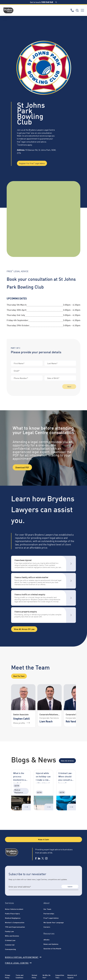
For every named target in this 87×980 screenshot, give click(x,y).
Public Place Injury (12, 914)
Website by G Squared (72, 976)
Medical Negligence (13, 918)
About (46, 903)
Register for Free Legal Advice (32, 163)
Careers (47, 927)
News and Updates (51, 944)
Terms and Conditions (20, 976)
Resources (49, 934)
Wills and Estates (12, 936)
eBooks (46, 940)
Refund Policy (34, 976)
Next (69, 386)
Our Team (47, 909)
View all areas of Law (24, 629)
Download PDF (22, 467)
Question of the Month (52, 948)
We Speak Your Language (54, 922)
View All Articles (67, 761)
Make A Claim (43, 839)
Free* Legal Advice (51, 918)
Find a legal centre (18, 963)
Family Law (9, 931)
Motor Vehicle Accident (14, 909)
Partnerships (49, 914)
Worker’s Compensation (15, 922)
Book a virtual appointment (23, 957)
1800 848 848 (47, 2)
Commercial (10, 945)
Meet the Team (19, 676)
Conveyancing (10, 949)
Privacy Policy (8, 976)
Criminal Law (10, 940)
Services (9, 903)
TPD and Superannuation (15, 927)
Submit (70, 887)
